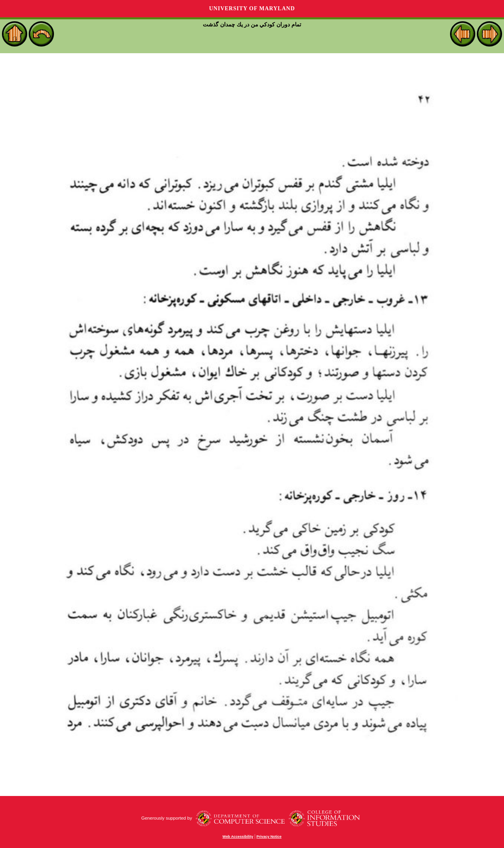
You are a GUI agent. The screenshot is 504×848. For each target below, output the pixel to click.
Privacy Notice (269, 837)
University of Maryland (252, 8)
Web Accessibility (238, 837)
